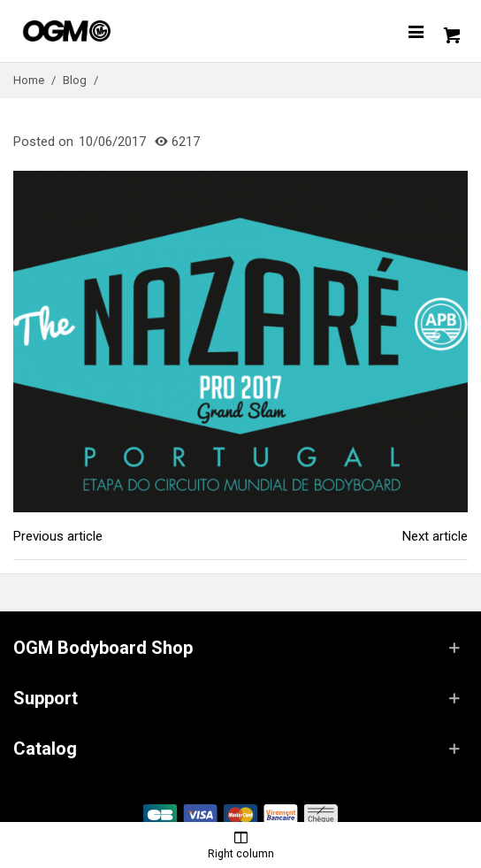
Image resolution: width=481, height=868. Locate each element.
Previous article (58, 536)
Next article (435, 536)
